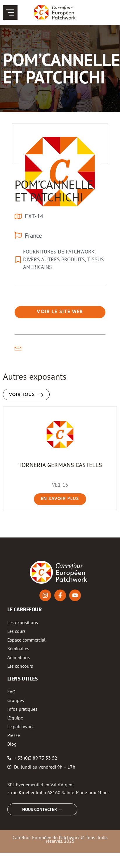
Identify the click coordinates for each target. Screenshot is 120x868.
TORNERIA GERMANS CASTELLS (60, 465)
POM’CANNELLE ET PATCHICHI (54, 191)
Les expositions (23, 622)
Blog (12, 744)
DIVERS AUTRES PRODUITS (54, 259)
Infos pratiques (22, 709)
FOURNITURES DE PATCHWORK (59, 252)
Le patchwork (21, 726)
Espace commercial (26, 640)
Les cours (16, 631)
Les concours (20, 666)
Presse (14, 735)
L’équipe (15, 718)
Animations (19, 657)
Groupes (16, 700)
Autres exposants (35, 376)
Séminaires (18, 649)
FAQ (11, 692)
